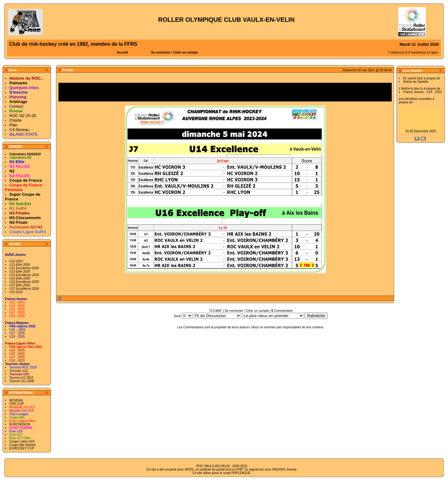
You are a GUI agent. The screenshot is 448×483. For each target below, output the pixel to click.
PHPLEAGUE (241, 473)
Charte (15, 120)
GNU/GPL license (284, 469)
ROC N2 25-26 (23, 116)
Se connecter (161, 52)
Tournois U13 (19, 371)
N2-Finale (19, 222)
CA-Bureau (19, 130)
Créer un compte (186, 52)
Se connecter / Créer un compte (247, 311)
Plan (13, 125)
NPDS (189, 469)
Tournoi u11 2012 (21, 378)
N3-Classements (25, 218)
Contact (16, 106)
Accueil (122, 52)
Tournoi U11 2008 (22, 381)
